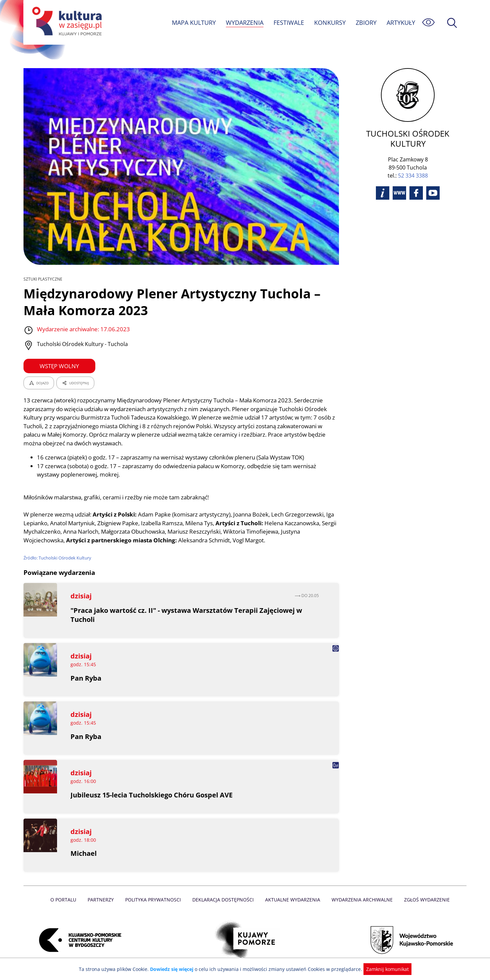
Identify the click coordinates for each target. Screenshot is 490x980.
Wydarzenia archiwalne (360, 900)
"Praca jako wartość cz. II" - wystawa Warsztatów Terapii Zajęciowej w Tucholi (187, 615)
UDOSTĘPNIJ (75, 383)
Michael (84, 853)
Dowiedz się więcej (174, 969)
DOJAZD (39, 383)
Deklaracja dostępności (224, 900)
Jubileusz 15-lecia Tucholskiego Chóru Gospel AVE (152, 795)
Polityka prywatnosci (155, 900)
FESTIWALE (289, 22)
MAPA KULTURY (193, 22)
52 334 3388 (413, 165)
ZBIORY (366, 22)
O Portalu (66, 900)
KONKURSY (330, 22)
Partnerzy (103, 900)
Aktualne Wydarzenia (292, 900)
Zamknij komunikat (383, 969)
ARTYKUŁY (401, 22)
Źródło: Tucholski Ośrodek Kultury (58, 558)
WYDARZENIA (244, 22)
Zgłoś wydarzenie (424, 900)
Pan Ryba (86, 678)
